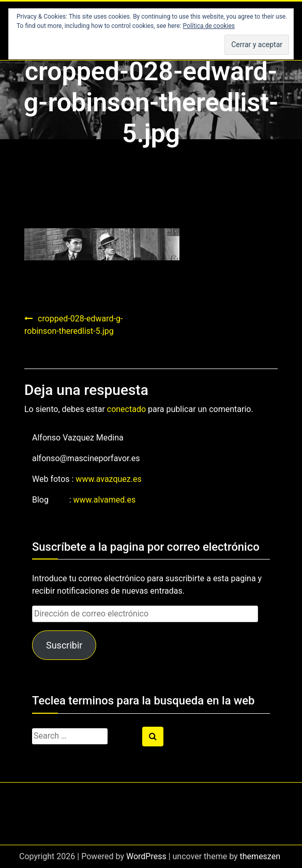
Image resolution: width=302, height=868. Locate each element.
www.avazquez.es (108, 479)
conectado (126, 409)
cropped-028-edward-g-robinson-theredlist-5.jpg (73, 325)
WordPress (146, 856)
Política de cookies (209, 26)
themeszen (260, 856)
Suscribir (64, 645)
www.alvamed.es (105, 500)
